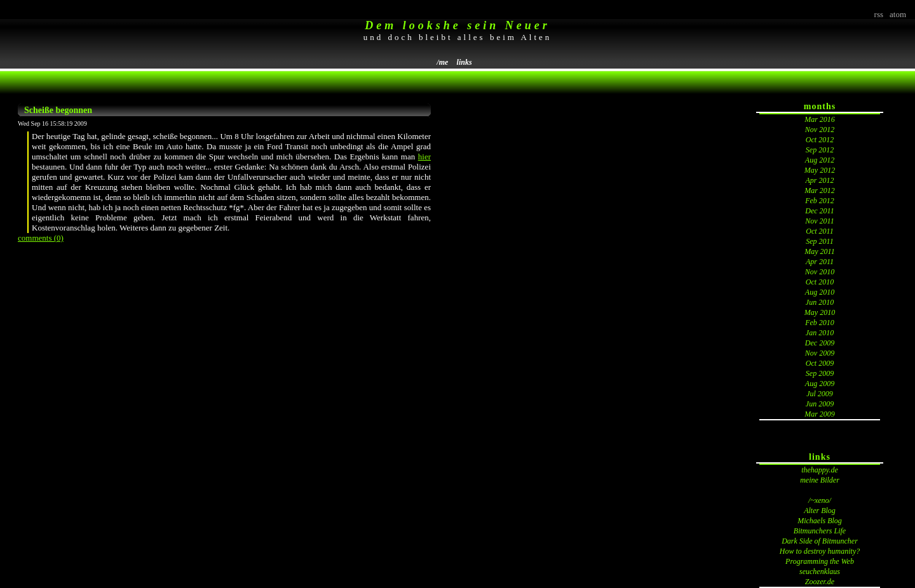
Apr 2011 (820, 262)
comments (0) (41, 238)
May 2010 (820, 312)
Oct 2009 (820, 363)
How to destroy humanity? (820, 551)
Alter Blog (820, 511)
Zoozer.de (820, 582)
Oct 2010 (820, 282)
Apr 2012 (820, 180)
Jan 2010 (820, 333)
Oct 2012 (820, 140)
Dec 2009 (820, 343)
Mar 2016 (820, 119)
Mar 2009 (820, 414)
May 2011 (819, 251)
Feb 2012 (820, 201)
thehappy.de (820, 470)
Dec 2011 (819, 211)
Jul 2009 (820, 394)
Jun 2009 (820, 404)
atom (898, 14)
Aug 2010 (820, 292)
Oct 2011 (819, 231)
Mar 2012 (820, 190)
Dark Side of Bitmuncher (820, 541)
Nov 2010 (820, 272)
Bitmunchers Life (820, 531)
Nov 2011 (819, 221)
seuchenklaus (820, 571)
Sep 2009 (820, 373)
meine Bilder (820, 480)
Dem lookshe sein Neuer (457, 25)
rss (879, 14)
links (464, 62)
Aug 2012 (820, 160)
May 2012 (820, 170)
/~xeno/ (820, 500)
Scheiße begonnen (58, 110)
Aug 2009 (820, 384)
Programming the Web (820, 561)
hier (424, 157)
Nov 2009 (820, 353)
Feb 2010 (820, 323)
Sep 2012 (820, 150)
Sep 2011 (819, 241)
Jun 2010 (820, 302)
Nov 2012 (820, 130)
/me (442, 62)
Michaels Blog (820, 521)
